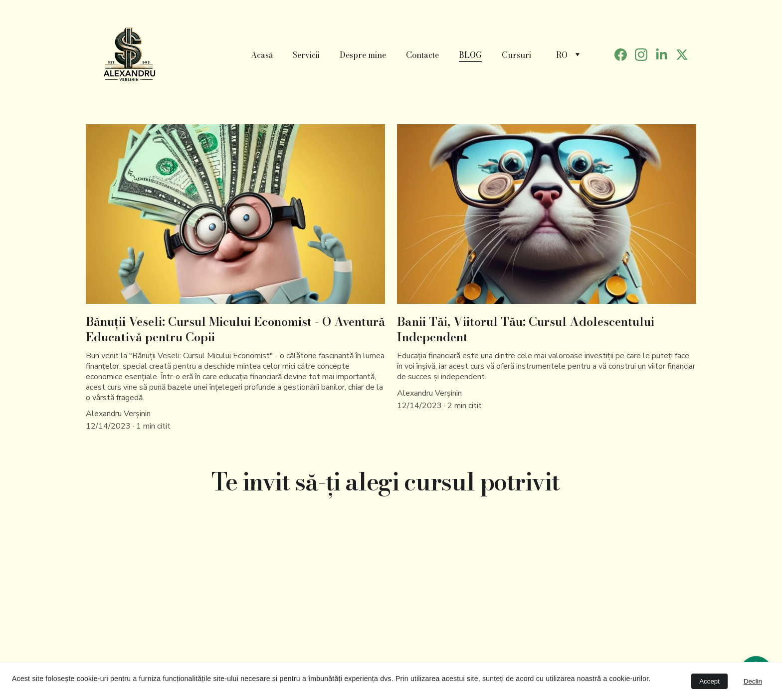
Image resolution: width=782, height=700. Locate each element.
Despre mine (363, 55)
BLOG (470, 55)
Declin (753, 681)
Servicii (306, 55)
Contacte (422, 55)
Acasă (262, 55)
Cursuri (516, 55)
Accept (709, 681)
